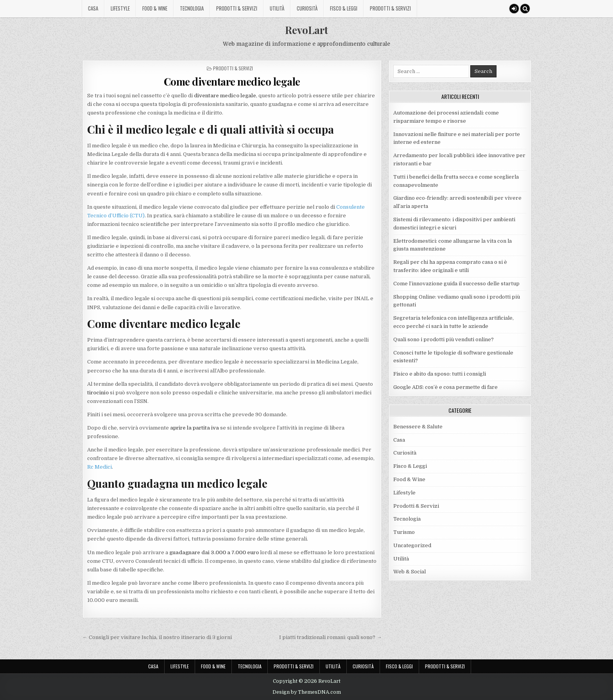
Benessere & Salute (418, 427)
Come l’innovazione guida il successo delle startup (456, 284)
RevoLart (306, 30)
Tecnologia (192, 8)
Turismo (404, 532)
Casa (93, 8)
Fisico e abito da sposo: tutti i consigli (440, 374)
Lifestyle (120, 8)
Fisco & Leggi (344, 8)
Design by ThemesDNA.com (307, 692)
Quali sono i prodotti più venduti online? (444, 339)
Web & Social (410, 572)
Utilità (277, 8)
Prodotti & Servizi (237, 8)
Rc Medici (99, 467)
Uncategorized (412, 545)
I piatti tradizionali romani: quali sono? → (330, 637)
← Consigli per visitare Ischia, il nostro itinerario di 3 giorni (157, 637)
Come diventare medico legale (232, 81)
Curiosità (307, 8)
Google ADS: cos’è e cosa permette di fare (445, 387)
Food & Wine (155, 8)
